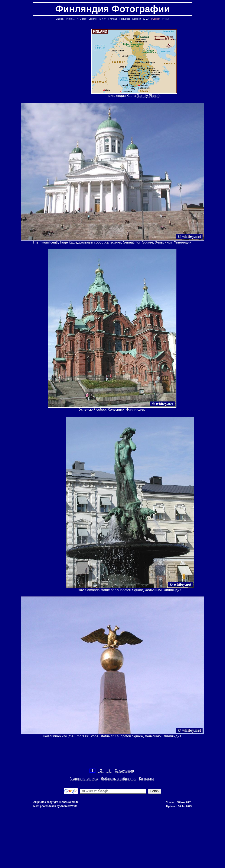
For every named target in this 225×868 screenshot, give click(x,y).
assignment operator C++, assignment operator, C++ (143, 813)
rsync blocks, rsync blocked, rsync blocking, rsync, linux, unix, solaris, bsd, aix (145, 836)
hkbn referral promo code (12, 812)
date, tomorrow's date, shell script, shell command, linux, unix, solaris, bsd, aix (167, 820)
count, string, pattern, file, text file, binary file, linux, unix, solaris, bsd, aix (44, 827)
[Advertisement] (65, 63)
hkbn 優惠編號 (85, 812)
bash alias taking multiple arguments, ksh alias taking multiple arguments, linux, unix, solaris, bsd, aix (148, 849)
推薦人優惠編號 (145, 812)
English (60, 19)
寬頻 (108, 812)
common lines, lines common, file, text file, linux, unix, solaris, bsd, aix (72, 825)
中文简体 (70, 19)
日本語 (103, 19)
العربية (146, 19)
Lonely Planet (148, 96)
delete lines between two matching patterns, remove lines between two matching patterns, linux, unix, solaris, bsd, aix (116, 827)
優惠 (112, 812)
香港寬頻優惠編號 (132, 812)
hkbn (77, 812)
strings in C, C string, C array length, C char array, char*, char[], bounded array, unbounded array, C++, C (168, 822)
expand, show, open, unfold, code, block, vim (152, 865)
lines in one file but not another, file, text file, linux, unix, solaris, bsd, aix (136, 829)
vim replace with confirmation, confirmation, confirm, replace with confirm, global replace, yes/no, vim (97, 865)
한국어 (166, 19)
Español (93, 19)
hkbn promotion (69, 812)
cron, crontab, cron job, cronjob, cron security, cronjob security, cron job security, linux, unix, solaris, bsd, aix (43, 820)
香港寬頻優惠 (120, 812)
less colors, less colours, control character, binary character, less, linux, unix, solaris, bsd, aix (183, 839)
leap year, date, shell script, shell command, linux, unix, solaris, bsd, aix (110, 820)
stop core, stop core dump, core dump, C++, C (131, 819)
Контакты (146, 779)
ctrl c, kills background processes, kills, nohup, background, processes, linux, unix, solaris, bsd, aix (186, 819)
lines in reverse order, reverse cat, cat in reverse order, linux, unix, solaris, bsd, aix (44, 831)
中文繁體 (82, 19)
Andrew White (70, 802)
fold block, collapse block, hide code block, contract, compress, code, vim (31, 865)
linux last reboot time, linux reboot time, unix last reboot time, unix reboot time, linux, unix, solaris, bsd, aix (70, 849)
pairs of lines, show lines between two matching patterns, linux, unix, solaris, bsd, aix (108, 831)
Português (125, 19)
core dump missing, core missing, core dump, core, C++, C (91, 819)
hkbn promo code (43, 812)
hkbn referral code (29, 812)
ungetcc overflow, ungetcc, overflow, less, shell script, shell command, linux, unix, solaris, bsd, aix (123, 841)
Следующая (124, 771)
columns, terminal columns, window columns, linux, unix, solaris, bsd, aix (48, 863)
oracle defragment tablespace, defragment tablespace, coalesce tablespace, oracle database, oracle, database (111, 848)
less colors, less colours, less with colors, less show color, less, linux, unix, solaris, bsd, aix (114, 839)
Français (113, 19)
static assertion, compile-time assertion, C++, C (138, 817)
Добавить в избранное (119, 779)
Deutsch (137, 19)
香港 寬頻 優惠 (97, 812)
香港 (105, 812)
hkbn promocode (56, 812)
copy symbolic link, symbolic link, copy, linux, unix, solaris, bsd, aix (43, 819)
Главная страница (84, 779)
